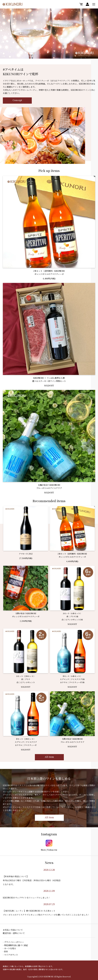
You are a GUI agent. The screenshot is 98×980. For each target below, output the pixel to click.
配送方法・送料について (14, 933)
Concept (17, 100)
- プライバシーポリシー (13, 942)
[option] (49, 34)
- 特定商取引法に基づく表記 (15, 945)
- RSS (5, 951)
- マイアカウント (10, 955)
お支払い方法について (13, 930)
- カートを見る (9, 948)
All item (49, 758)
